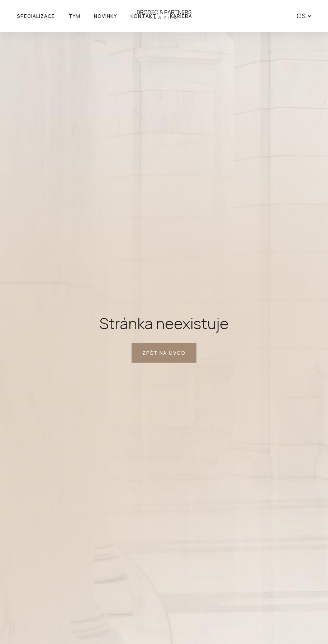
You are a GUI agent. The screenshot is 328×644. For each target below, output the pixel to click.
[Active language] (302, 16)
